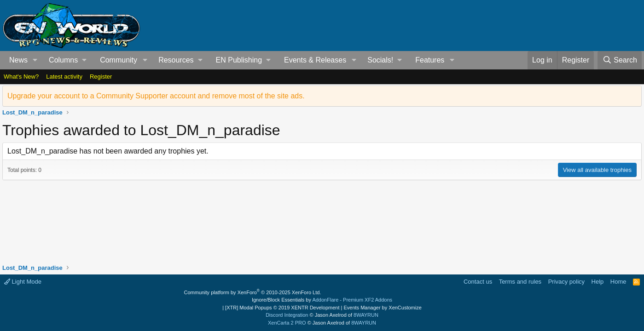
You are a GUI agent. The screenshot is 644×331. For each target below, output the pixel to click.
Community (119, 60)
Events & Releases (315, 60)
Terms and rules (520, 282)
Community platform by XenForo (253, 292)
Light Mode (23, 282)
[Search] (620, 60)
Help (598, 282)
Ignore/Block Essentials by (322, 300)
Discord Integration (287, 315)
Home (618, 282)
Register (101, 77)
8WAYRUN (366, 315)
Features (430, 60)
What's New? (21, 77)
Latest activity (64, 77)
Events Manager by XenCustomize (382, 308)
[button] (35, 60)
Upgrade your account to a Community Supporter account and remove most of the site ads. (156, 96)
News (18, 60)
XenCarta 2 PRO (287, 323)
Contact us (478, 282)
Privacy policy (566, 282)
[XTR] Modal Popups (282, 308)
